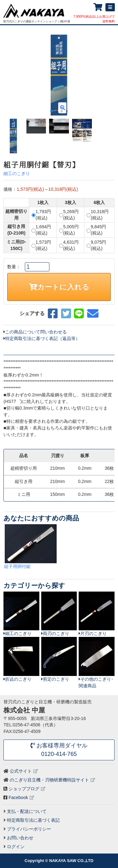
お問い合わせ (20, 838)
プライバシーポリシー (29, 829)
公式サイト (21, 771)
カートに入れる (59, 287)
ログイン (16, 847)
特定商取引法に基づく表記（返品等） (42, 338)
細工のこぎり (17, 173)
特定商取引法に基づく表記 (33, 820)
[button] (107, 75)
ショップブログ (24, 789)
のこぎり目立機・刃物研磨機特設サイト (49, 780)
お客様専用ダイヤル (59, 751)
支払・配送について (27, 811)
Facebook (18, 797)
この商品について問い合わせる (35, 332)
